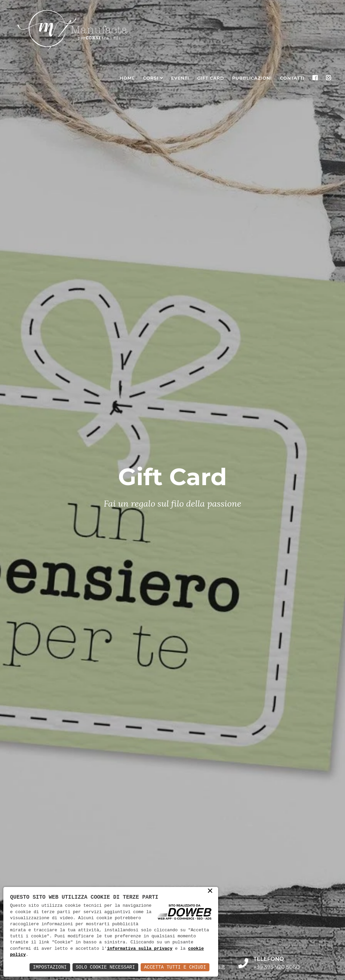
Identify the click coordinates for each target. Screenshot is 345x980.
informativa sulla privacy (140, 949)
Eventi (180, 78)
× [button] (210, 891)
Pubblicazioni (252, 78)
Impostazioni (50, 967)
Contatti (292, 78)
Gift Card (210, 78)
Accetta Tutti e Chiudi (175, 967)
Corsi (151, 78)
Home (128, 78)
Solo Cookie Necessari (105, 967)
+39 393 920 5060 (276, 967)
